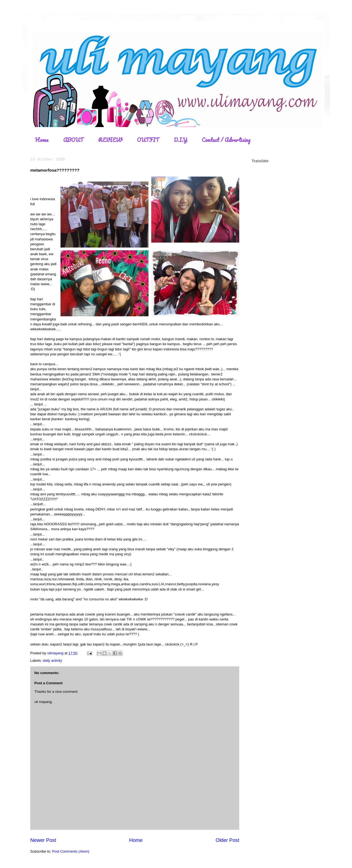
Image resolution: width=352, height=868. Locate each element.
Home (42, 140)
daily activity (53, 660)
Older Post (227, 840)
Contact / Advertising (226, 140)
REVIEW (110, 140)
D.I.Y (180, 140)
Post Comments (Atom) (71, 851)
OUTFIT (148, 140)
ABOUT (73, 140)
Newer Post (43, 840)
